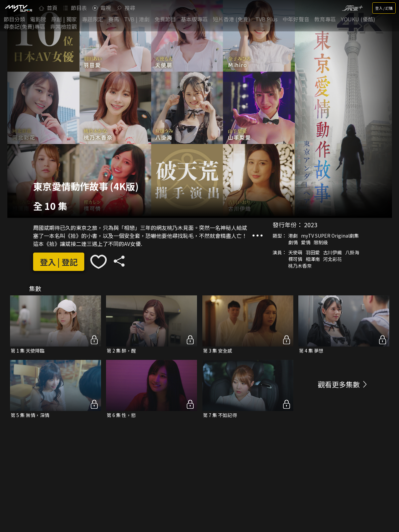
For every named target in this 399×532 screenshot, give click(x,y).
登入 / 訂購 (384, 8)
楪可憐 (295, 259)
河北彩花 (332, 259)
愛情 (306, 242)
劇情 (293, 242)
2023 (311, 225)
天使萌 (295, 252)
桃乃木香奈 (300, 266)
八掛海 (352, 252)
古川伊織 (332, 252)
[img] (18, 8)
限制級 (321, 242)
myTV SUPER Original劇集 (330, 236)
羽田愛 (313, 252)
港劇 (293, 236)
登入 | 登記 (59, 262)
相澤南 (313, 259)
